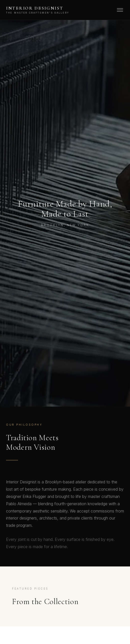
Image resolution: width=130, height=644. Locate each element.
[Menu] (120, 10)
